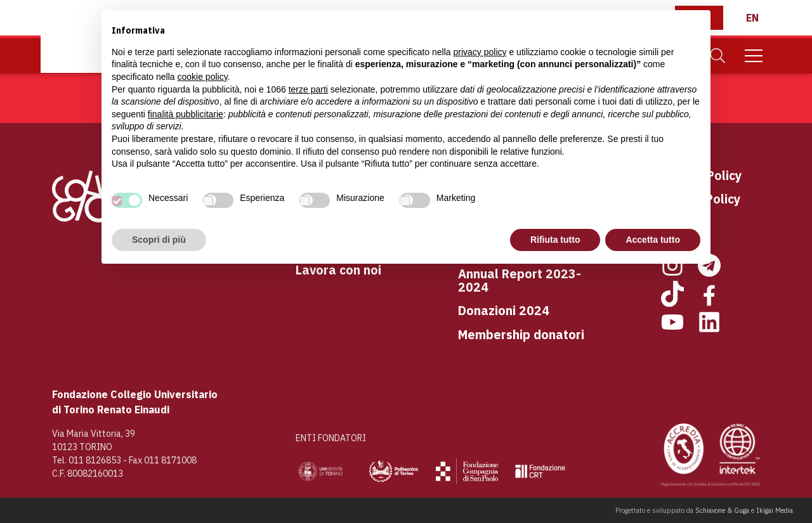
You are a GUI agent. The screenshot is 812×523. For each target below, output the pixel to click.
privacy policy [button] (480, 52)
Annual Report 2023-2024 (520, 281)
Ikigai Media (775, 510)
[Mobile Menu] (754, 56)
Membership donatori (521, 334)
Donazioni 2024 (504, 310)
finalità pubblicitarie (186, 114)
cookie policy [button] (203, 77)
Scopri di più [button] (159, 240)
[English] (752, 18)
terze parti (308, 89)
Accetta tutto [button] (653, 240)
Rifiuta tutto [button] (555, 240)
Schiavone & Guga (722, 510)
